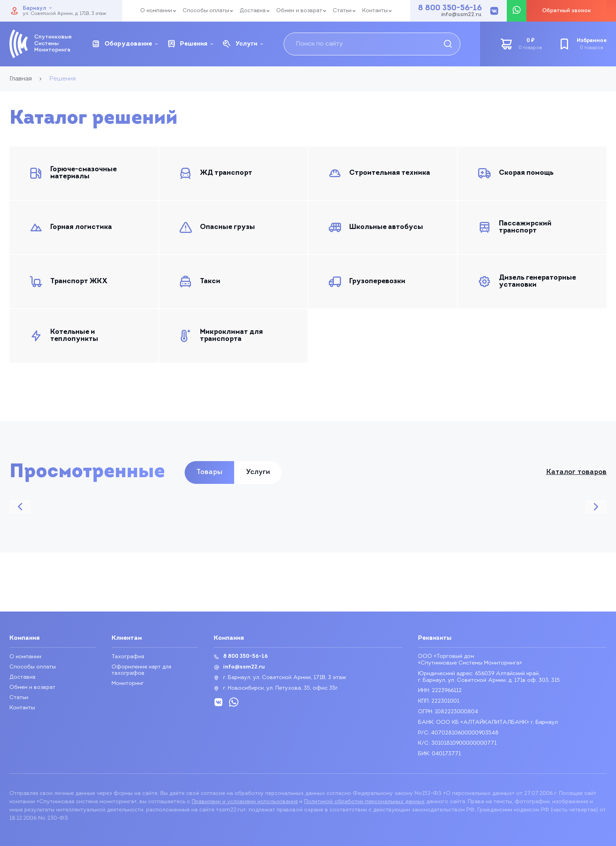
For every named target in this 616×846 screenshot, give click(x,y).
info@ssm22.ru (461, 15)
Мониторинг (128, 684)
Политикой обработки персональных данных (364, 802)
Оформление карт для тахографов (141, 670)
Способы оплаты (206, 11)
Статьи (342, 11)
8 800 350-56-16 (450, 8)
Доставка (253, 11)
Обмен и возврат (299, 11)
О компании (156, 11)
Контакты (375, 11)
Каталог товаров (576, 472)
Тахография (128, 657)
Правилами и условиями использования (245, 802)
